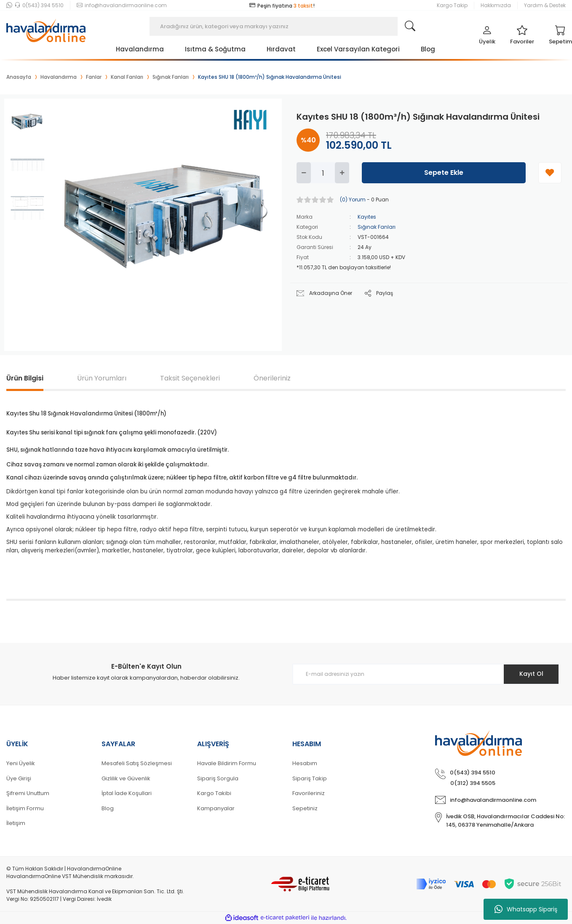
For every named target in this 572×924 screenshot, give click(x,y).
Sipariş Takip (310, 778)
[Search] (286, 26)
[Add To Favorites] (550, 173)
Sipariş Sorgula (218, 778)
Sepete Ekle (444, 173)
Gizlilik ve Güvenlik (126, 778)
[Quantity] (323, 173)
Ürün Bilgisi (25, 378)
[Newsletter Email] (426, 674)
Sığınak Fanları (377, 227)
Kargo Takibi (214, 793)
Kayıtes (367, 217)
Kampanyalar (216, 808)
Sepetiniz (305, 808)
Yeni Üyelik (21, 763)
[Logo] (46, 26)
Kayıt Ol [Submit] (531, 674)
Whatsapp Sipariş (526, 909)
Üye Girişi (19, 778)
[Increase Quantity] (342, 173)
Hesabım (305, 763)
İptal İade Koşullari (127, 793)
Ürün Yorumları (102, 378)
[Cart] (560, 37)
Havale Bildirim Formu (227, 763)
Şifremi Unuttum (28, 793)
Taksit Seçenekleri (190, 378)
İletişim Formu (25, 808)
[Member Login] (487, 37)
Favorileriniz (309, 793)
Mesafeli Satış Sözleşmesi (137, 763)
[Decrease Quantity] (304, 173)
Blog (108, 808)
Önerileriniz (272, 378)
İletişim (16, 823)
